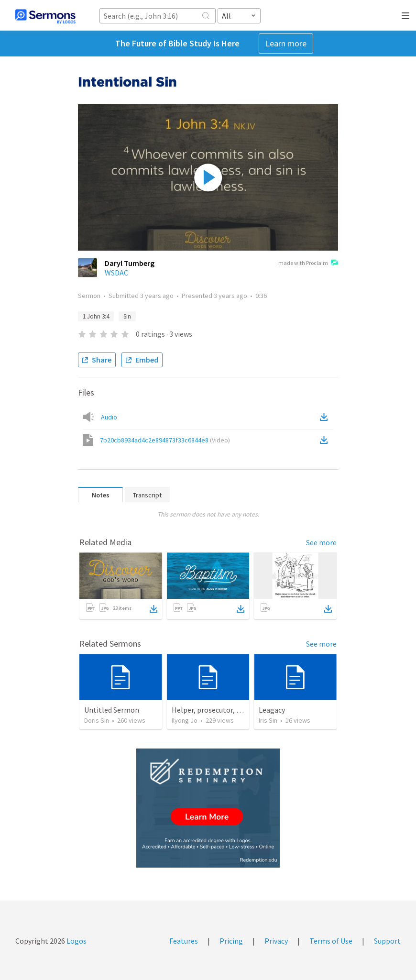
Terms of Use (331, 941)
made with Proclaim (308, 264)
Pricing (231, 941)
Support (387, 941)
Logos (76, 941)
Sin (127, 316)
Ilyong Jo (185, 720)
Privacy (276, 941)
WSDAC (116, 273)
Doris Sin (97, 720)
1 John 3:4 (96, 316)
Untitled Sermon (112, 710)
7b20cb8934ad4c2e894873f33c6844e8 (165, 440)
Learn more (286, 43)
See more (321, 542)
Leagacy (272, 710)
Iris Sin (268, 720)
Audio (109, 417)
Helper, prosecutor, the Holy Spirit (228, 710)
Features (184, 941)
